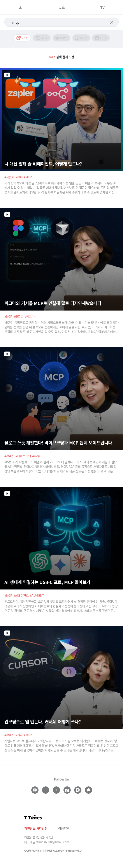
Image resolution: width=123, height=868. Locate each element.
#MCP (28, 177)
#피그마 (30, 316)
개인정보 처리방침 (36, 828)
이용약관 (64, 828)
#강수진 (9, 456)
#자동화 (9, 177)
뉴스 (61, 7)
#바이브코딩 (23, 456)
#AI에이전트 (21, 595)
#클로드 (18, 316)
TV (102, 7)
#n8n (19, 177)
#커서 (19, 735)
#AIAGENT (37, 595)
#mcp (36, 456)
